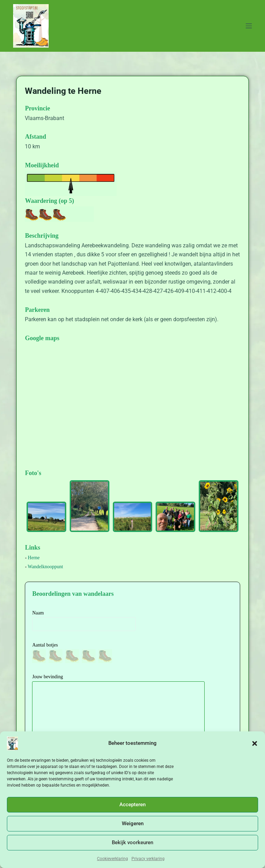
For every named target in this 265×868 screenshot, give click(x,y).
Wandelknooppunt (45, 567)
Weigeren (133, 823)
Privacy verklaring (148, 859)
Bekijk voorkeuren (132, 842)
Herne (34, 558)
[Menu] (249, 26)
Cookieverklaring (112, 859)
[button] (255, 743)
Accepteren (132, 805)
